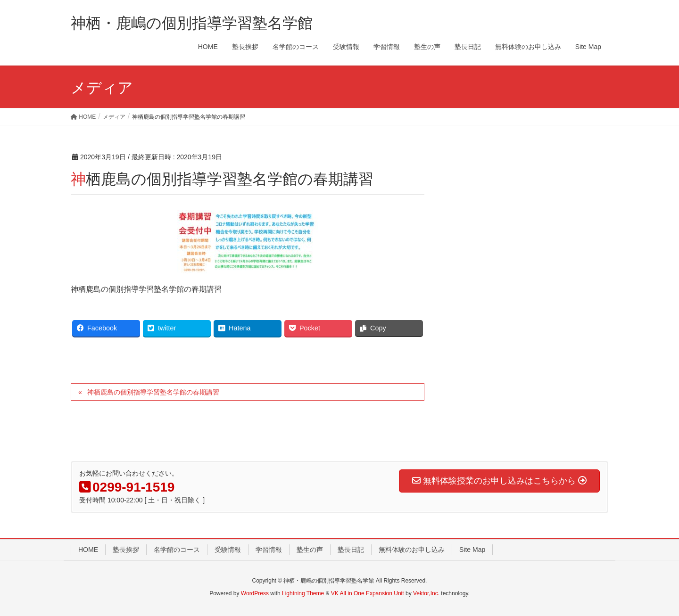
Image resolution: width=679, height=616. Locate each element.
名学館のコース (177, 550)
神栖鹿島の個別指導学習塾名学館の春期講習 (153, 392)
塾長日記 (351, 550)
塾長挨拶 (126, 550)
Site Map (472, 550)
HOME (88, 550)
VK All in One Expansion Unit (368, 593)
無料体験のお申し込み (412, 550)
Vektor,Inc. (426, 593)
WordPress (255, 593)
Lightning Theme (303, 593)
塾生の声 (310, 550)
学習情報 (269, 550)
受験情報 (228, 550)
